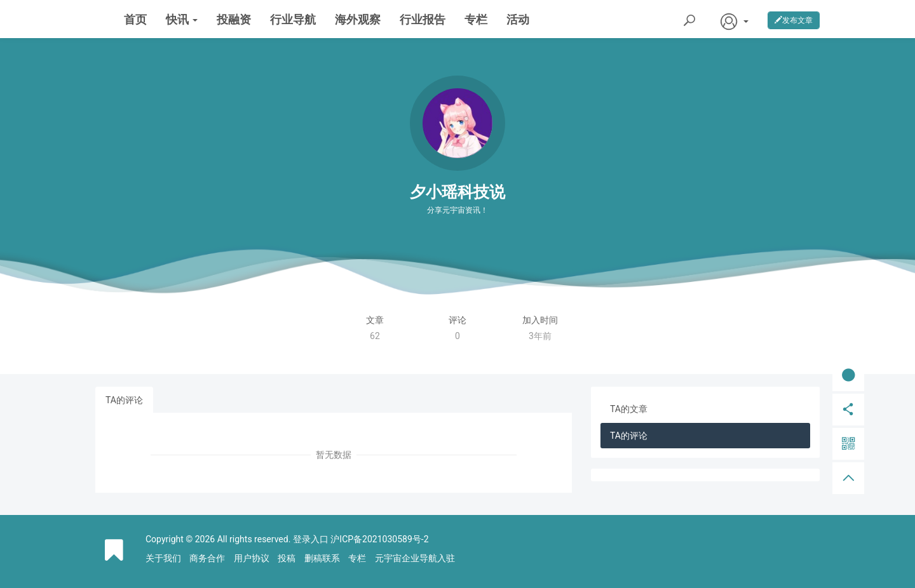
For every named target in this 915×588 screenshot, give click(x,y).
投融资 (234, 19)
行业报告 (423, 19)
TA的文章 (629, 409)
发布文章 (794, 20)
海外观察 (358, 19)
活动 (518, 19)
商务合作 (207, 558)
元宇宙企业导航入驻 (415, 558)
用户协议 (252, 558)
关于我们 (163, 558)
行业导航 (293, 19)
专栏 (476, 19)
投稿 (287, 558)
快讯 (182, 19)
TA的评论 (124, 400)
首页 (135, 19)
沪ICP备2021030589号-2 (379, 539)
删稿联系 (322, 558)
